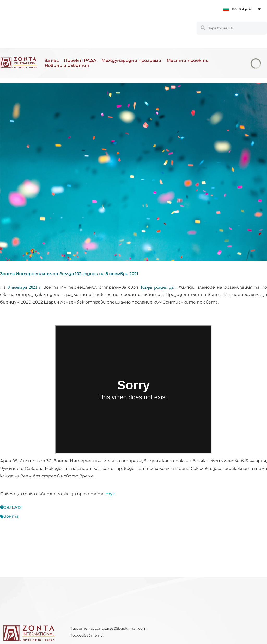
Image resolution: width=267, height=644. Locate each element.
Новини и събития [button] (67, 65)
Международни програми (131, 61)
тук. (111, 494)
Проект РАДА (80, 61)
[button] (242, 9)
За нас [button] (52, 61)
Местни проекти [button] (188, 61)
